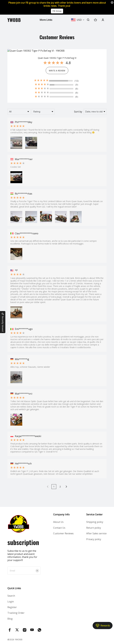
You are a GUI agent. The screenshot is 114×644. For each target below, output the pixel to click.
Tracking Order (16, 613)
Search (11, 596)
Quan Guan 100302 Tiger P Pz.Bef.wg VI (57, 58)
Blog (10, 619)
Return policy (94, 528)
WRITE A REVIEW (57, 71)
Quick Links (14, 588)
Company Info (61, 514)
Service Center (94, 514)
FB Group (57, 11)
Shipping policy (95, 522)
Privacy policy (94, 539)
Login (11, 602)
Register (12, 607)
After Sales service (96, 533)
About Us (58, 522)
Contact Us (59, 528)
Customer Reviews (63, 533)
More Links (46, 20)
